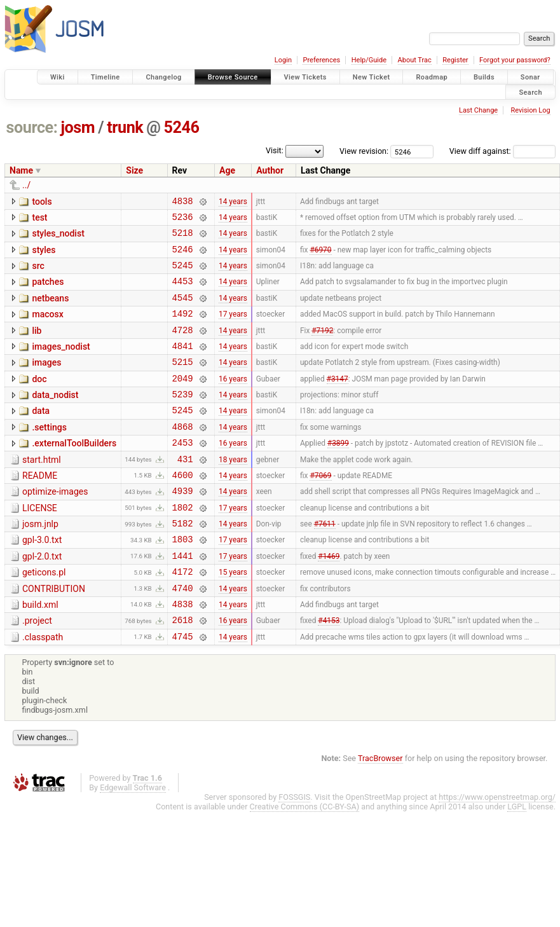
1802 (183, 545)
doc (39, 400)
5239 (183, 419)
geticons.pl (44, 616)
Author (270, 170)
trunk (125, 127)
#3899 (338, 473)
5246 (182, 127)
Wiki (58, 77)
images (46, 381)
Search (530, 92)
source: (32, 127)
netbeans (50, 310)
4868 (183, 455)
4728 (183, 347)
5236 (183, 220)
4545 (183, 311)
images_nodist (61, 364)
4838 (183, 203)
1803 (183, 581)
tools (42, 202)
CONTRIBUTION (54, 635)
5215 (183, 382)
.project (37, 670)
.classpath (43, 689)
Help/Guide (369, 60)
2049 (183, 401)
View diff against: (502, 151)
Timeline (106, 77)
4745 (183, 690)
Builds (484, 77)
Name (21, 170)
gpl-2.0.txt (42, 598)
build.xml (40, 652)
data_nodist (55, 418)
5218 (183, 238)
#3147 (338, 401)
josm (78, 127)
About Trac (415, 60)
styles (44, 256)
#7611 (325, 563)
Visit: (275, 150)
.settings (49, 454)
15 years (233, 617)
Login (283, 60)
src (38, 273)
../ (26, 185)
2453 (183, 473)
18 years (233, 491)
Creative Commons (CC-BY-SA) (305, 860)
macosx (47, 327)
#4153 (329, 671)
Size (134, 170)
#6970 (320, 256)
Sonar (530, 77)
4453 (183, 292)
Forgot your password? (515, 60)
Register (455, 60)
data (41, 436)
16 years (233, 401)
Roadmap (432, 77)
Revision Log (530, 110)
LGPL (517, 860)
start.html (42, 490)
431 (185, 491)
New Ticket (372, 77)
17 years (233, 329)
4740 (183, 635)
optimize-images (55, 526)
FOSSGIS (294, 850)
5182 (183, 563)
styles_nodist (58, 237)
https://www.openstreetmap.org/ (497, 850)
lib (37, 346)
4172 (183, 617)
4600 (183, 509)
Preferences (321, 60)
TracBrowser (380, 812)
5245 (183, 274)
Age (227, 170)
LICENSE (40, 544)
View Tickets (305, 77)
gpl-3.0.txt (42, 580)
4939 (183, 527)
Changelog (163, 77)
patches (48, 291)
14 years (233, 202)
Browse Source (233, 77)
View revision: (364, 151)
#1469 (329, 599)
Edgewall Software (133, 841)
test (39, 219)
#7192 (322, 347)
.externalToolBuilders (74, 472)
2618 (183, 671)
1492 (183, 328)
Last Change (478, 110)
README (40, 508)
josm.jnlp (40, 562)
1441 (183, 599)
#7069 (320, 509)
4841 (183, 365)
